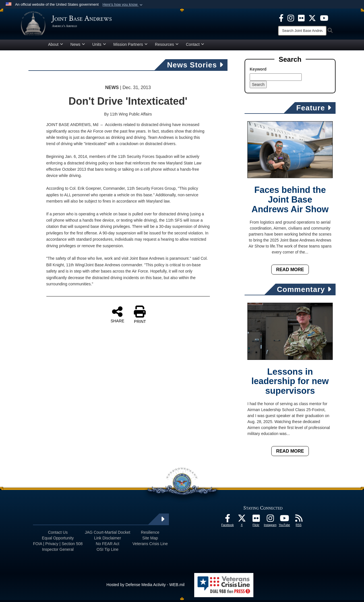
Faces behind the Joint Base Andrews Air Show (290, 202)
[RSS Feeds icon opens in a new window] (299, 522)
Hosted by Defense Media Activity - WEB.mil (145, 587)
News (78, 46)
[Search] (302, 31)
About (56, 46)
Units (99, 46)
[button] (123, 5)
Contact (195, 46)
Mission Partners (131, 46)
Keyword (258, 71)
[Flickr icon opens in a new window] (301, 18)
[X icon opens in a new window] (312, 18)
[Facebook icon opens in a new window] (281, 18)
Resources (167, 46)
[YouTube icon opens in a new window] (324, 18)
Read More (290, 272)
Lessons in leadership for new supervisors (290, 383)
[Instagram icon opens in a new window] (291, 18)
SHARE (117, 317)
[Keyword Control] (276, 79)
